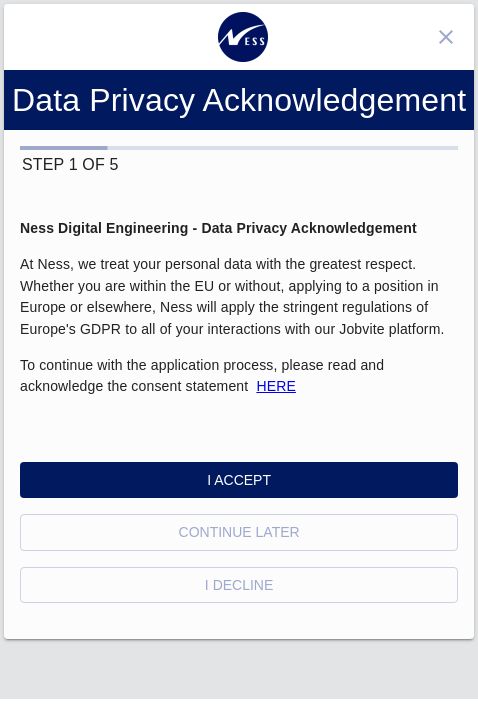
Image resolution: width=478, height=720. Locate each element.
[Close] (446, 37)
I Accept (239, 480)
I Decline (239, 585)
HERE (276, 386)
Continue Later (239, 532)
